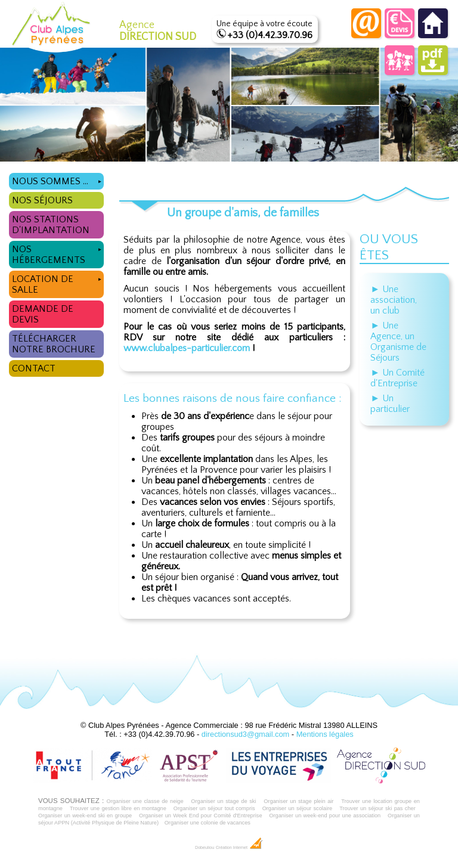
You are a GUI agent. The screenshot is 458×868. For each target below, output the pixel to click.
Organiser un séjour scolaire (298, 808)
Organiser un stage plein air (298, 801)
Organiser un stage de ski (223, 801)
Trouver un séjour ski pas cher (377, 808)
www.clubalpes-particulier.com (187, 348)
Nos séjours (42, 200)
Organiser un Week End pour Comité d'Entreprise (201, 816)
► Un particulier (390, 404)
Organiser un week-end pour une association (325, 816)
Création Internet (239, 848)
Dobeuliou (205, 848)
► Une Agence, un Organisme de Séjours (398, 342)
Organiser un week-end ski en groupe (85, 816)
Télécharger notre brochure (54, 344)
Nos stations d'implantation (51, 225)
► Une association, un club (394, 300)
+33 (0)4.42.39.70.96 (270, 35)
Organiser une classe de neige (145, 801)
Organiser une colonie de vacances (208, 823)
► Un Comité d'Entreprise (397, 378)
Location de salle (58, 283)
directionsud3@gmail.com (245, 734)
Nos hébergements (58, 253)
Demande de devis (43, 314)
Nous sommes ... (58, 180)
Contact (34, 368)
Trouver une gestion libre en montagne (118, 808)
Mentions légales (325, 734)
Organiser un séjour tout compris (214, 808)
